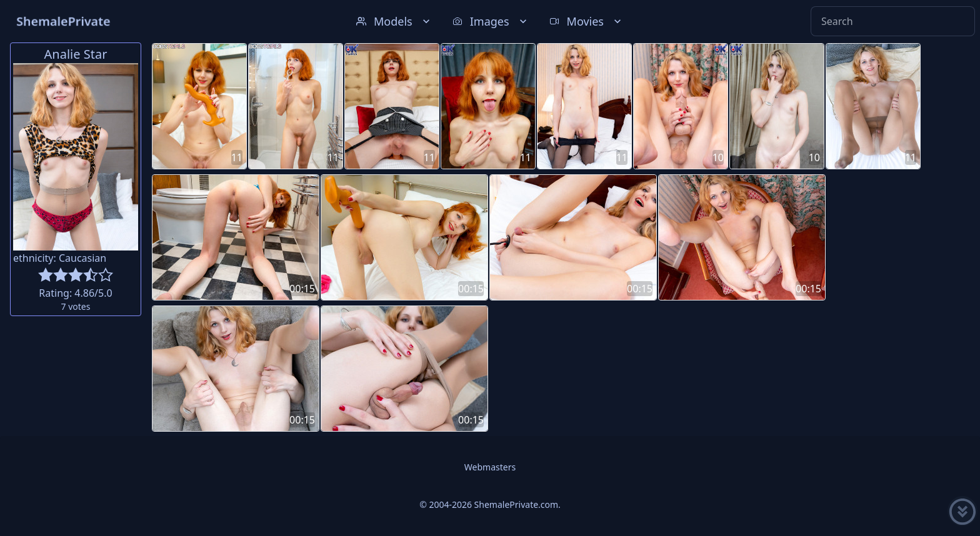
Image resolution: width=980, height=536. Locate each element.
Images (491, 21)
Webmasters (490, 467)
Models (394, 21)
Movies (587, 21)
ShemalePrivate (63, 21)
